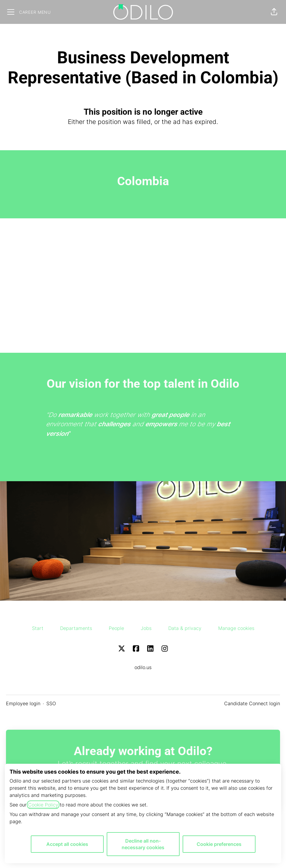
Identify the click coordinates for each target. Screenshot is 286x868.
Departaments (76, 628)
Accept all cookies (67, 844)
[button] (274, 12)
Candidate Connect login (252, 703)
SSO (51, 703)
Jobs (146, 628)
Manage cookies (236, 628)
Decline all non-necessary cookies (143, 844)
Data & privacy (185, 628)
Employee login (23, 703)
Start (38, 628)
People (116, 628)
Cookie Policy (43, 805)
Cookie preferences (219, 844)
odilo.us (143, 667)
